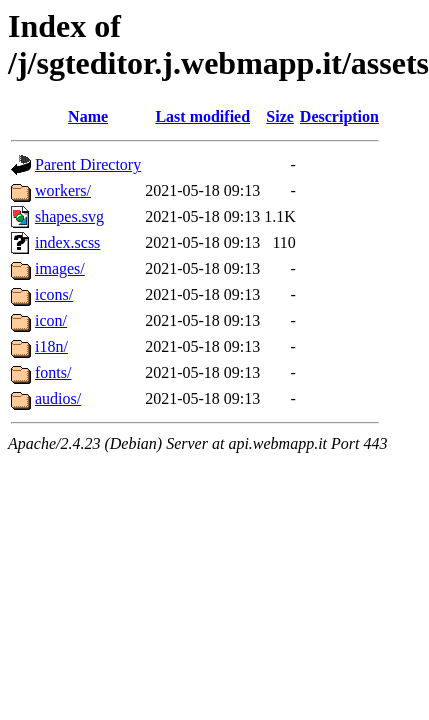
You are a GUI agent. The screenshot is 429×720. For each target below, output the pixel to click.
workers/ (63, 190)
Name (88, 116)
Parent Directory (88, 164)
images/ (60, 268)
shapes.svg (69, 216)
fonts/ (53, 372)
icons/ (54, 294)
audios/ (58, 398)
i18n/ (51, 346)
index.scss (67, 242)
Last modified (202, 116)
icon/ (51, 320)
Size (280, 116)
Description (339, 116)
